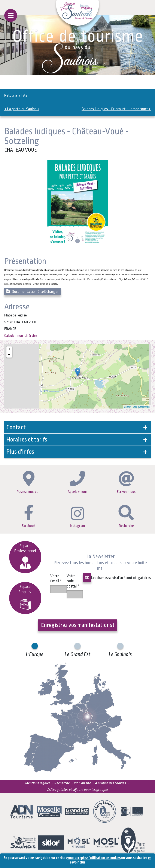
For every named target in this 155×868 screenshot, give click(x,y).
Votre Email (56, 579)
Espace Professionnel (25, 556)
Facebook (29, 516)
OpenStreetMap (141, 407)
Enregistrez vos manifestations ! (78, 625)
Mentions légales (38, 783)
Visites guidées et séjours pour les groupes (77, 790)
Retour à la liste (16, 95)
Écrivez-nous (126, 482)
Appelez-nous (77, 482)
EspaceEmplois (25, 597)
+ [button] (9, 349)
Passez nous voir (29, 482)
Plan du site (82, 783)
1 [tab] (77, 241)
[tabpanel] (77, 203)
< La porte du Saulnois (22, 109)
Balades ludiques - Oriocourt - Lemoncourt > (116, 109)
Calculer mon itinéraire (21, 336)
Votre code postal (73, 581)
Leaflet (127, 407)
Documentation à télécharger (33, 292)
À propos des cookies (110, 783)
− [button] (9, 355)
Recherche (126, 516)
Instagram (77, 517)
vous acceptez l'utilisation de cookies (94, 858)
